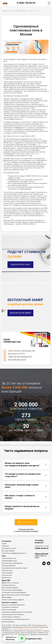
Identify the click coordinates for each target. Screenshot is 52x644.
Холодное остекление (10, 607)
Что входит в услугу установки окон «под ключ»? (26, 475)
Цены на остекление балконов (13, 605)
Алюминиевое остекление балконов (16, 619)
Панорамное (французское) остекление (17, 612)
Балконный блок (8, 622)
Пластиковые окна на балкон (13, 614)
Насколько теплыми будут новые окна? (26, 486)
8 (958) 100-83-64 (26, 3)
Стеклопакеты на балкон (11, 617)
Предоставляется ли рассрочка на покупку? (26, 507)
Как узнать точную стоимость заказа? (26, 497)
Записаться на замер (20, 313)
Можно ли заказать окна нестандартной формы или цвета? (26, 464)
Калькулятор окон (20, 265)
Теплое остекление (9, 610)
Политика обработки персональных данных (26, 629)
